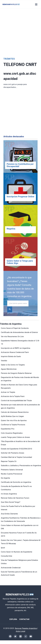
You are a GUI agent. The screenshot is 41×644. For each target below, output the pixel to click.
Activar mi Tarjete (8, 392)
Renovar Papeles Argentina (26, 628)
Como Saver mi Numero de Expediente (17, 552)
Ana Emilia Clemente (9, 514)
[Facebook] (10, 636)
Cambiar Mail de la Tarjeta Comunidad (16, 457)
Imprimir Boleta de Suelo (11, 356)
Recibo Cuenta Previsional (12, 474)
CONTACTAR (24, 619)
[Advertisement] (20, 32)
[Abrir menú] (36, 4)
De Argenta (5, 478)
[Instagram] (21, 636)
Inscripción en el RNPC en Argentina (16, 348)
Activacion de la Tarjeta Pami (13, 396)
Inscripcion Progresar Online (20, 197)
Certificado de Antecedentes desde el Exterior (19, 332)
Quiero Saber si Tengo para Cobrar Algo (20, 262)
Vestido (4, 361)
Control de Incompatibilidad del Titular (16, 400)
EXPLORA (13, 619)
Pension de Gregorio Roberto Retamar (16, 373)
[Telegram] (26, 636)
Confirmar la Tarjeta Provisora (13, 425)
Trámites (9, 59)
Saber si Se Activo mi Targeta (13, 365)
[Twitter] (15, 636)
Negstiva (11, 229)
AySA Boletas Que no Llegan (12, 416)
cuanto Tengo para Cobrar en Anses (15, 437)
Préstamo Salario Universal (12, 470)
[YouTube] (31, 636)
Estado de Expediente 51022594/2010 (17, 449)
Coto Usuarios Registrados (12, 433)
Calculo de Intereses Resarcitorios (15, 412)
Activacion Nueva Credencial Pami (15, 352)
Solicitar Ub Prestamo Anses (13, 453)
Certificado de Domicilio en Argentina (16, 482)
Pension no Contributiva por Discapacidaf (20, 165)
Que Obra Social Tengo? (11, 502)
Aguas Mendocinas (9, 369)
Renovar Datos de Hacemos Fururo (15, 498)
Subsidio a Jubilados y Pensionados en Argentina (21, 465)
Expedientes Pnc (8, 429)
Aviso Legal (20, 631)
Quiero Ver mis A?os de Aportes (14, 420)
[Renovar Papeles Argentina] (11, 4)
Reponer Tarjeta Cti (9, 461)
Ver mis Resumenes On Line (12, 336)
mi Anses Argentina (9, 494)
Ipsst (3, 548)
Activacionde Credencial (11, 568)
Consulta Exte (7, 556)
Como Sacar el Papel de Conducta (15, 328)
